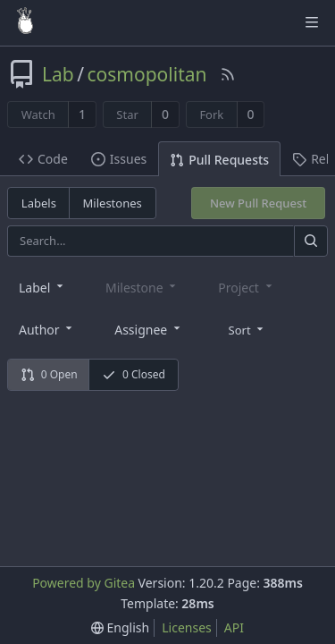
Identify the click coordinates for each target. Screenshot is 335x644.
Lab (58, 74)
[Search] (311, 241)
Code (43, 159)
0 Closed (134, 374)
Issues (119, 159)
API (234, 627)
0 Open (49, 374)
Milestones (113, 203)
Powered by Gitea (84, 583)
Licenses (187, 627)
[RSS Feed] (228, 74)
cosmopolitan (147, 74)
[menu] (248, 328)
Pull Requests (219, 160)
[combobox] (42, 287)
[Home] (25, 22)
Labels (39, 203)
